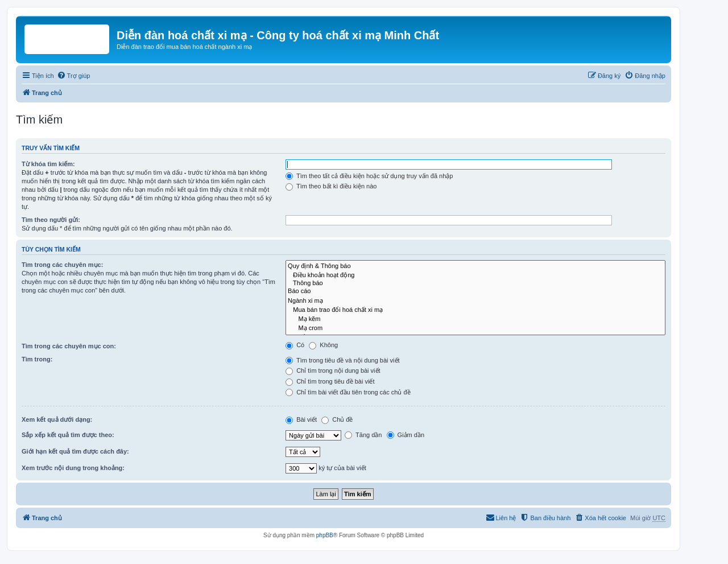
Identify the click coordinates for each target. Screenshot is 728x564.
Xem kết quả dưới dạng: (57, 419)
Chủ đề (337, 419)
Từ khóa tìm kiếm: (48, 164)
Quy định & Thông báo (475, 266)
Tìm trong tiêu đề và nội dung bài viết (343, 360)
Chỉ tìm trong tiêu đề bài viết (330, 381)
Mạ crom (475, 328)
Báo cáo (475, 291)
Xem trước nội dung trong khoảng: (73, 468)
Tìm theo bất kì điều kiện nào (331, 186)
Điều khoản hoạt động (475, 275)
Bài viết (301, 419)
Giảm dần (406, 435)
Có (295, 345)
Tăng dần (363, 435)
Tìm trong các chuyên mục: (62, 265)
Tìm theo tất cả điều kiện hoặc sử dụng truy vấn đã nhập (369, 176)
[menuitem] (74, 76)
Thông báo (475, 283)
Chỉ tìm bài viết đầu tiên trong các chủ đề (348, 392)
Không (323, 345)
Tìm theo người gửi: (51, 220)
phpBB (325, 535)
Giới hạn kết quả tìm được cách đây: (75, 451)
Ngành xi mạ (475, 300)
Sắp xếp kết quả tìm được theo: (68, 435)
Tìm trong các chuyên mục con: (69, 346)
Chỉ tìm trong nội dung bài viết (333, 370)
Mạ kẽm (475, 319)
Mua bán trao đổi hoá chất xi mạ (475, 310)
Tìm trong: (37, 359)
